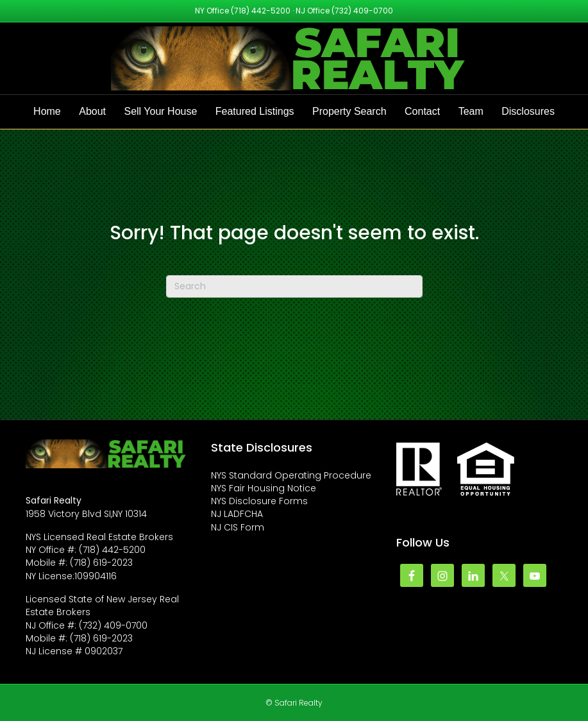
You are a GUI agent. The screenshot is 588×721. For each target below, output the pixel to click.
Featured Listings (255, 111)
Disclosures (528, 111)
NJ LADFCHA (237, 514)
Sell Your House (160, 111)
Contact (422, 111)
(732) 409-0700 (362, 11)
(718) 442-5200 (261, 11)
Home (47, 111)
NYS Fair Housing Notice (264, 488)
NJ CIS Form (238, 527)
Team (471, 111)
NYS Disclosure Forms (259, 501)
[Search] (294, 286)
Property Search (349, 111)
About (92, 111)
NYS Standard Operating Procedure (291, 475)
